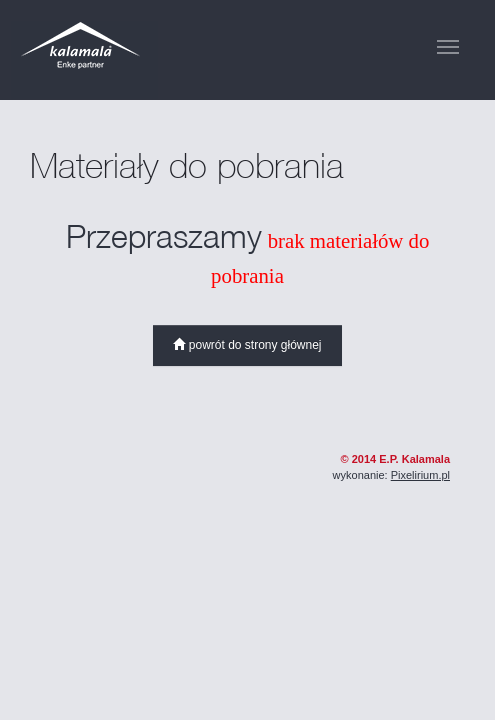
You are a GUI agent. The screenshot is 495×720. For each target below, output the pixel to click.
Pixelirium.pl (420, 475)
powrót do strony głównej (247, 345)
